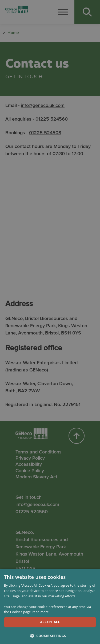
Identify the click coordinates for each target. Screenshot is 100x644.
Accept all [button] (50, 622)
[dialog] (50, 322)
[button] (50, 635)
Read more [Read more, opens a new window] (40, 612)
